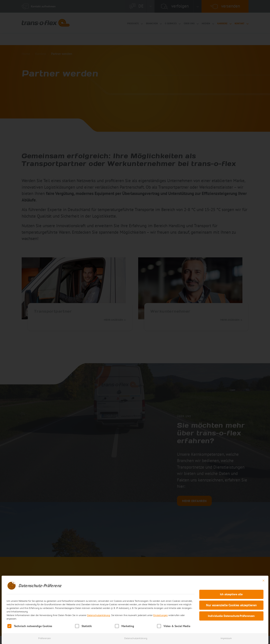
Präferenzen (45, 638)
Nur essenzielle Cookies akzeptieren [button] (231, 605)
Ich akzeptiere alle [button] (231, 594)
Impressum (226, 638)
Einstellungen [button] (161, 615)
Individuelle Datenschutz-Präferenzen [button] (231, 616)
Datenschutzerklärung (99, 615)
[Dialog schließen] (263, 581)
